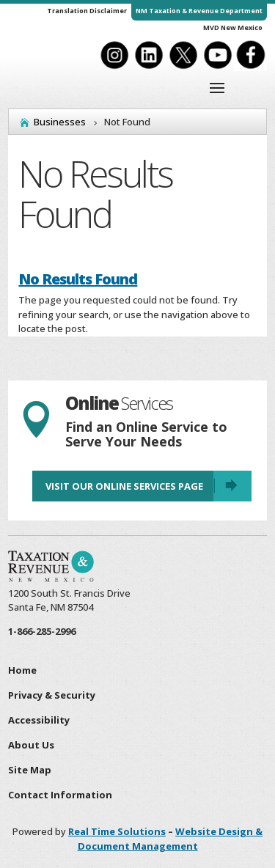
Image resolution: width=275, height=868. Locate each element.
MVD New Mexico (233, 27)
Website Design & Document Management (170, 839)
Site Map (30, 770)
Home (22, 670)
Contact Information (60, 795)
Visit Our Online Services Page (124, 486)
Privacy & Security (52, 695)
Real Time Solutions (117, 831)
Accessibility (39, 720)
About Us (31, 745)
